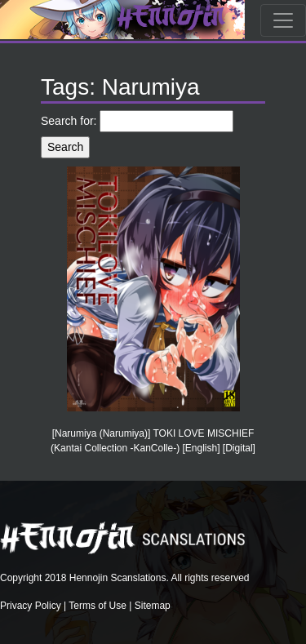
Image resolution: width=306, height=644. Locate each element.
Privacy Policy (31, 606)
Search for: (69, 121)
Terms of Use (98, 606)
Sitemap (153, 606)
